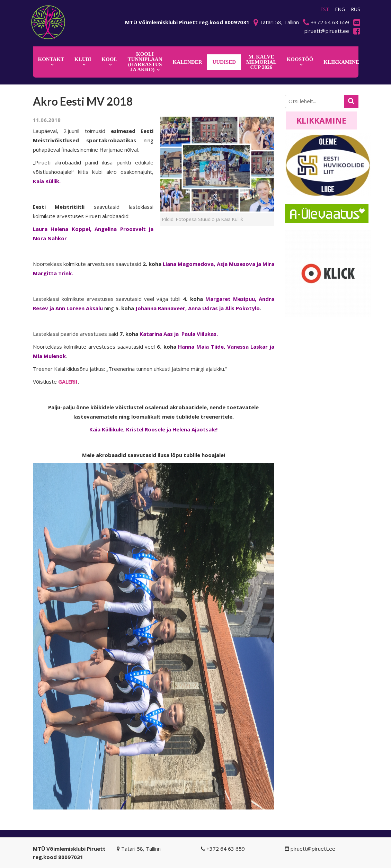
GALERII (68, 382)
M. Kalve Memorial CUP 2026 (261, 62)
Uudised (224, 62)
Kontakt (51, 59)
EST (325, 9)
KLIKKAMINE (341, 62)
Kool (109, 59)
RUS (356, 9)
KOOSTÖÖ (300, 59)
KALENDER (187, 62)
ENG (340, 9)
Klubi (83, 59)
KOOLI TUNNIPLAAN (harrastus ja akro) (145, 62)
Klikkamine (321, 120)
